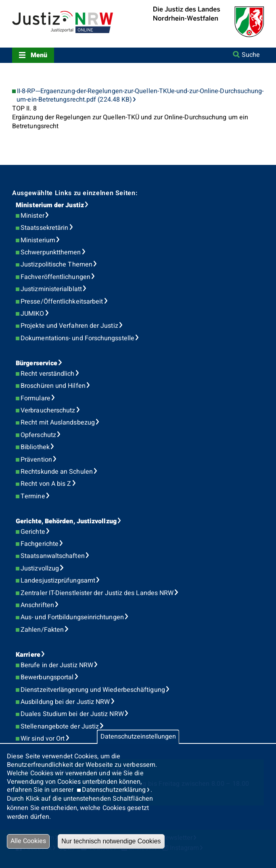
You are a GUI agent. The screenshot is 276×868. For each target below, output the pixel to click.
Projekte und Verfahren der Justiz (69, 326)
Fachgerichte (40, 544)
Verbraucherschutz (48, 410)
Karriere (28, 655)
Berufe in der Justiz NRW (57, 665)
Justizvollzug (40, 568)
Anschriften (37, 605)
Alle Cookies (28, 841)
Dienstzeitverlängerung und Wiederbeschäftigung (93, 690)
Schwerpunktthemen (51, 252)
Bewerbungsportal (47, 677)
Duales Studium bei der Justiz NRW (72, 714)
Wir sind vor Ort (43, 739)
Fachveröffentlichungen (55, 277)
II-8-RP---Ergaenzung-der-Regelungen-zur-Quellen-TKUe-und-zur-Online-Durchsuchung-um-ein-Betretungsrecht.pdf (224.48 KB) (140, 96)
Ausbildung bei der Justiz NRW (65, 702)
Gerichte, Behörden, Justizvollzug (66, 521)
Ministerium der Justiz (50, 205)
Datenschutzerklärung (114, 790)
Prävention (36, 460)
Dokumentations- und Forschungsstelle (77, 338)
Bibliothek (35, 447)
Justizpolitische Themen (56, 264)
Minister (32, 216)
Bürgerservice (37, 363)
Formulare (36, 398)
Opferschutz (38, 435)
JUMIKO (32, 314)
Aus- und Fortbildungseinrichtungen (72, 617)
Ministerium (38, 240)
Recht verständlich (47, 374)
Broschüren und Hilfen (53, 386)
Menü (39, 55)
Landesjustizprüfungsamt (58, 581)
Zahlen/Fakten (42, 630)
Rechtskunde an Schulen (57, 472)
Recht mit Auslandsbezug (58, 423)
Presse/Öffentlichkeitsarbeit (62, 302)
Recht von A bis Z (46, 484)
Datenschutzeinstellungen (138, 737)
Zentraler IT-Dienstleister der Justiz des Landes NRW (97, 593)
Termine (33, 496)
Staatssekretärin (44, 228)
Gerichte (33, 532)
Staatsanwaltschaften (53, 556)
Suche (251, 55)
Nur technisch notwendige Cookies (111, 841)
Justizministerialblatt (51, 289)
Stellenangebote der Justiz (60, 726)
